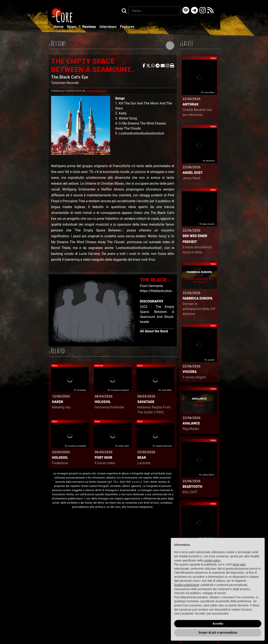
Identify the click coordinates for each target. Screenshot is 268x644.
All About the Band (154, 331)
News (72, 27)
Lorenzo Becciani (96, 91)
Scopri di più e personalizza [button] (218, 633)
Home (59, 27)
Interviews (108, 27)
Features (127, 27)
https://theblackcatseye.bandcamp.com (169, 291)
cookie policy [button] (212, 560)
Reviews (88, 27)
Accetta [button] (218, 624)
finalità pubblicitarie (187, 585)
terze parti (239, 564)
